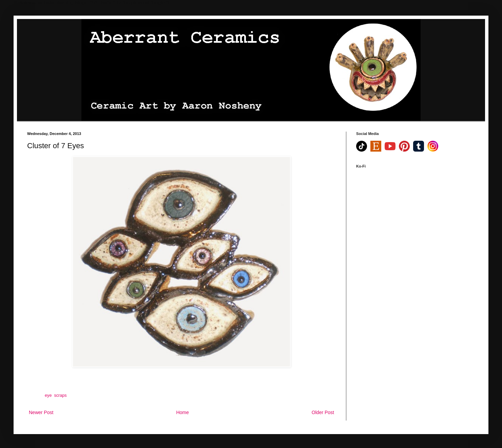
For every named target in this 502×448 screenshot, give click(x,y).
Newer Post (41, 412)
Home (182, 412)
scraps (60, 395)
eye (48, 395)
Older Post (323, 412)
